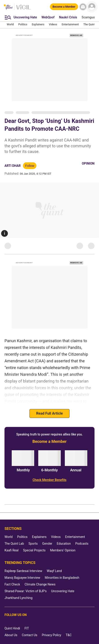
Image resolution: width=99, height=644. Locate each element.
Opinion (88, 163)
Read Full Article (49, 413)
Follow (30, 166)
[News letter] (83, 7)
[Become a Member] (64, 7)
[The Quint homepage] (8, 7)
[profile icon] (92, 7)
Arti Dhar (13, 166)
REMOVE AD (76, 35)
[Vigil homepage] (24, 9)
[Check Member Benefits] (49, 480)
